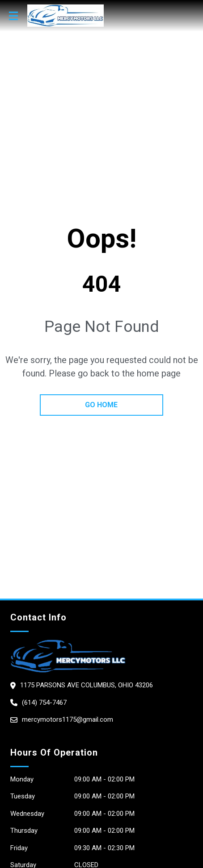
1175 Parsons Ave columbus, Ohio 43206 (87, 685)
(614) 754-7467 (44, 703)
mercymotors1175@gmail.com (68, 719)
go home (101, 405)
